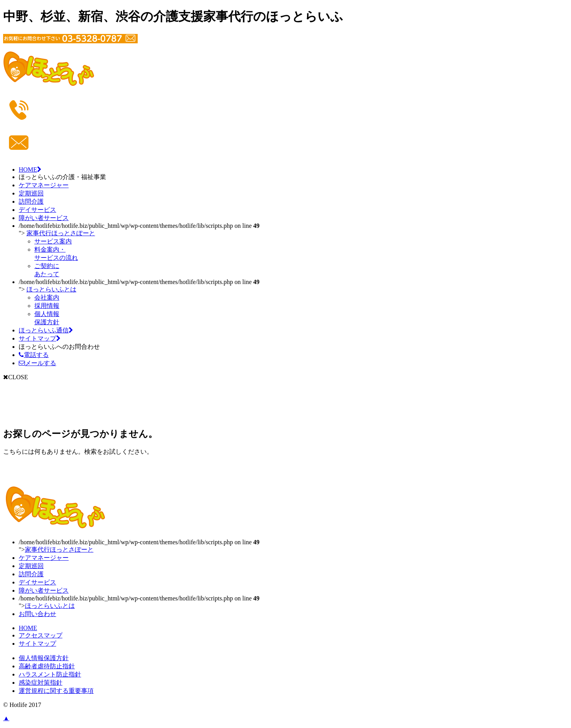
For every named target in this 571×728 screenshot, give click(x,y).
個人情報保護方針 (44, 658)
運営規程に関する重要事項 (56, 691)
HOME (28, 628)
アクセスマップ (41, 635)
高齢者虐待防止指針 (47, 666)
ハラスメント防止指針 (50, 674)
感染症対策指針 (41, 683)
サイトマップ (40, 338)
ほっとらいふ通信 (46, 330)
